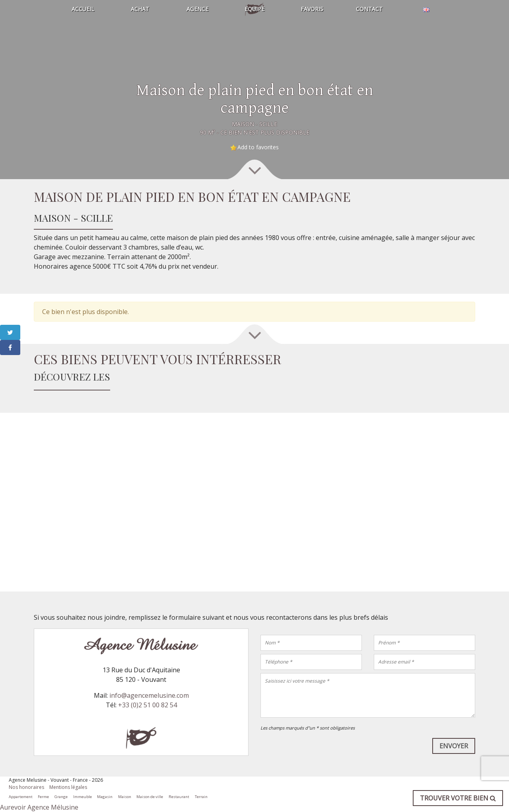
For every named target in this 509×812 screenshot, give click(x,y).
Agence (197, 9)
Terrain (201, 797)
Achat (140, 9)
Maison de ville (150, 797)
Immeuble (83, 797)
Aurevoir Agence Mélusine (39, 807)
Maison (125, 797)
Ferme (43, 797)
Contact (369, 9)
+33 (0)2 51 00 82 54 (148, 705)
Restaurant (179, 797)
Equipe (254, 9)
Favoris (312, 9)
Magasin (105, 797)
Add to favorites (258, 147)
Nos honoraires (26, 787)
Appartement (21, 797)
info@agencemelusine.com (149, 695)
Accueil (83, 9)
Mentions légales (68, 787)
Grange (61, 797)
